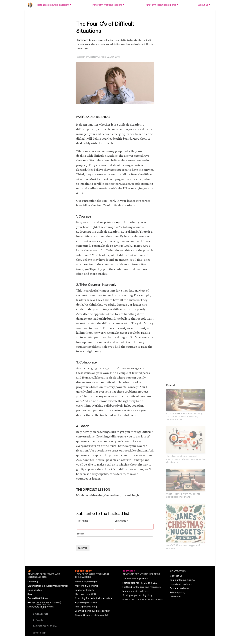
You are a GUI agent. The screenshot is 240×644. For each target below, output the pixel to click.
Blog (30, 594)
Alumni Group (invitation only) (91, 615)
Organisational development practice (48, 586)
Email (81, 534)
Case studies (35, 590)
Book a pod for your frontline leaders (143, 599)
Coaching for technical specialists (93, 598)
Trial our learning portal (183, 580)
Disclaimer (176, 597)
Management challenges (136, 591)
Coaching (33, 582)
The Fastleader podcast (136, 579)
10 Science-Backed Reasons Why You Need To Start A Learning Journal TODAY (184, 416)
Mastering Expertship (87, 586)
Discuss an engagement (41, 607)
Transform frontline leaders (107, 5)
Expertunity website (181, 584)
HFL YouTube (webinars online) (44, 602)
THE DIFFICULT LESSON (45, 626)
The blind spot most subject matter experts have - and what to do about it (185, 459)
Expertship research (86, 602)
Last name (121, 521)
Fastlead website (179, 588)
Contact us (176, 576)
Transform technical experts (160, 5)
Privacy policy (178, 592)
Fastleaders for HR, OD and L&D (140, 583)
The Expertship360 (85, 594)
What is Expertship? (86, 582)
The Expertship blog (86, 607)
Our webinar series (38, 598)
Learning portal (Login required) (92, 611)
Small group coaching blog (137, 595)
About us (203, 5)
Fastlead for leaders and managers (142, 587)
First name (83, 521)
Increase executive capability (53, 5)
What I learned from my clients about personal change (183, 495)
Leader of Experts (85, 590)
